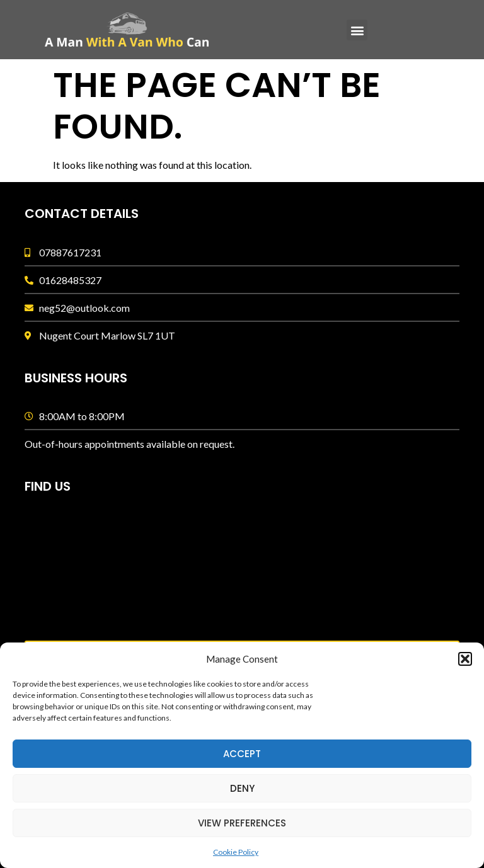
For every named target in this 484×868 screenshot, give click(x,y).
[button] (465, 659)
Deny (242, 788)
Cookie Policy (236, 852)
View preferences (242, 823)
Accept (242, 754)
